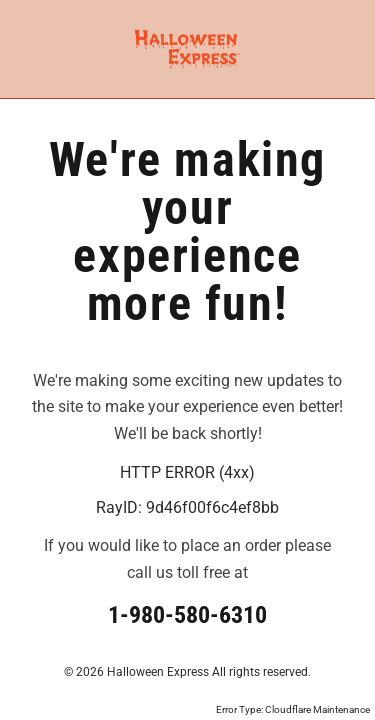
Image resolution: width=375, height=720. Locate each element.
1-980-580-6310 (187, 615)
